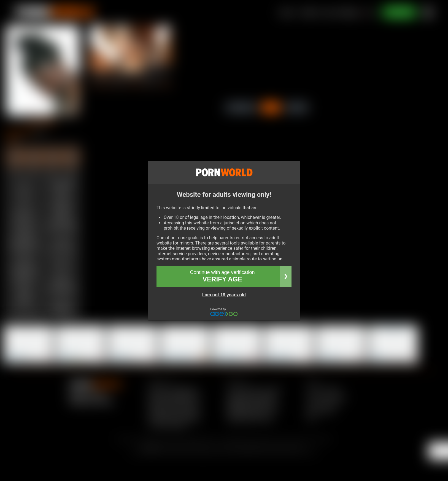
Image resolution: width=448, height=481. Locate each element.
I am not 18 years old (224, 295)
